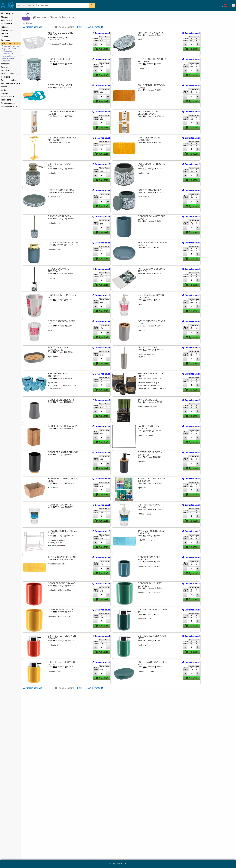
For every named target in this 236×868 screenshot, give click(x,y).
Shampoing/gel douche (10, 46)
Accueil (40, 17)
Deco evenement (9, 106)
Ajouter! (102, 49)
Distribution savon (8, 54)
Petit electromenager (10, 74)
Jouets (5, 37)
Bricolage (6, 67)
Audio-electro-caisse (11, 83)
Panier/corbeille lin (9, 56)
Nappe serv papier (10, 103)
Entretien (6, 70)
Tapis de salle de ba (9, 58)
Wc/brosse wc (7, 51)
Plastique (6, 17)
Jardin (5, 90)
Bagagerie (6, 40)
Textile (5, 33)
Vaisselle (6, 27)
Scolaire (5, 87)
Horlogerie (6, 77)
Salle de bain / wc (9, 43)
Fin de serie (7, 100)
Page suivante (94, 27)
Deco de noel (8, 97)
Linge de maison (9, 30)
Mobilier (5, 64)
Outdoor (5, 93)
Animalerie (6, 20)
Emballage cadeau (10, 80)
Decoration (7, 24)
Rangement (6, 61)
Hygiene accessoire (9, 49)
